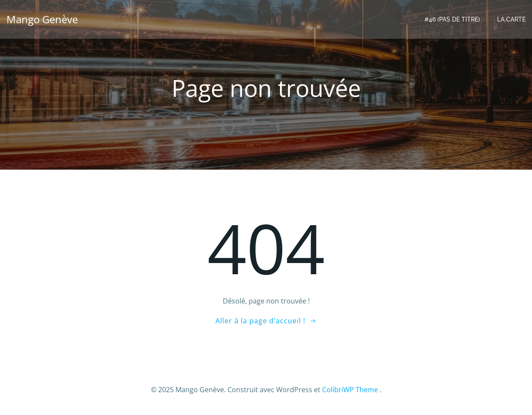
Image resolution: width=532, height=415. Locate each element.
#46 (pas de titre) (452, 19)
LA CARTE (511, 19)
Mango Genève (42, 19)
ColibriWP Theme (350, 390)
